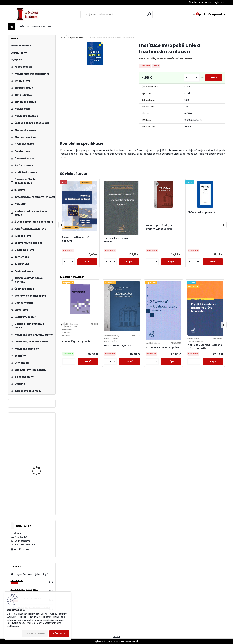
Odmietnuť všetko (35, 634)
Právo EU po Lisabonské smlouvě (76, 239)
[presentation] (61, 225)
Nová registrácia (217, 2)
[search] (149, 14)
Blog (50, 27)
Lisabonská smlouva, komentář (116, 240)
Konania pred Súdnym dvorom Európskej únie (159, 227)
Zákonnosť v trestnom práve (162, 347)
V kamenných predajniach (24, 590)
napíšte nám (22, 549)
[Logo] (28, 14)
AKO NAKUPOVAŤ (36, 27)
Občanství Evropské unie (202, 212)
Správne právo (77, 38)
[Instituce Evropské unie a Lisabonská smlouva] (95, 54)
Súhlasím (59, 634)
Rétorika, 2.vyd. (35, 496)
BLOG (117, 637)
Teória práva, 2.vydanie (117, 346)
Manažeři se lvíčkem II (39, 443)
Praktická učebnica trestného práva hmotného (205, 347)
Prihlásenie (197, 2)
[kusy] (190, 78)
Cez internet (17, 581)
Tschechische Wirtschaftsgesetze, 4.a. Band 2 (40, 471)
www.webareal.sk (129, 641)
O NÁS (21, 27)
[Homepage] (12, 27)
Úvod (63, 38)
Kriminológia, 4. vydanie (76, 341)
